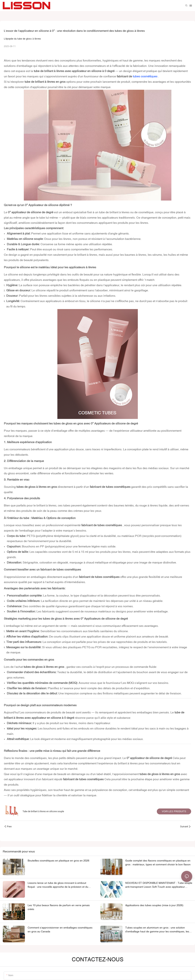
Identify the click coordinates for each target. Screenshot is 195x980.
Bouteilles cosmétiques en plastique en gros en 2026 (58, 861)
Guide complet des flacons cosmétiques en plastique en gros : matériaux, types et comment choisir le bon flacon (158, 862)
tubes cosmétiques (145, 76)
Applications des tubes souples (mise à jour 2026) (154, 905)
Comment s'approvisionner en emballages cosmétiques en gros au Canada (60, 930)
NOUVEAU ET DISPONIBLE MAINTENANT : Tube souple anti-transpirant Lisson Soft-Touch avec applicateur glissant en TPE (159, 885)
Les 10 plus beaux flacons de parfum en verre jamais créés (59, 907)
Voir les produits (174, 811)
